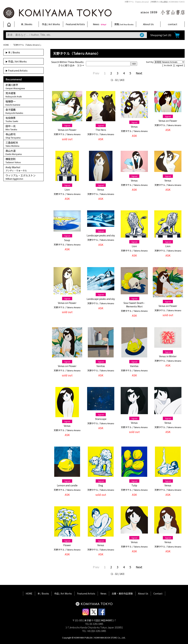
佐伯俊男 (23, 119)
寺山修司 (23, 136)
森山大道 (23, 152)
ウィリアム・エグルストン (23, 177)
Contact (158, 593)
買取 (124, 24)
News (100, 24)
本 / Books (27, 24)
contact (173, 24)
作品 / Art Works (51, 24)
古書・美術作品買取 (122, 593)
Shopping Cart (161, 35)
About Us (148, 24)
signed (180, 65)
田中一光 (23, 128)
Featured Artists (75, 24)
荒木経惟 (23, 95)
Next (139, 73)
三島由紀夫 (23, 144)
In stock (168, 65)
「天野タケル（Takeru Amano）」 (27, 45)
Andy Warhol (23, 169)
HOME (6, 45)
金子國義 (23, 111)
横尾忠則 (23, 160)
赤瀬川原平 (23, 86)
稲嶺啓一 (23, 103)
